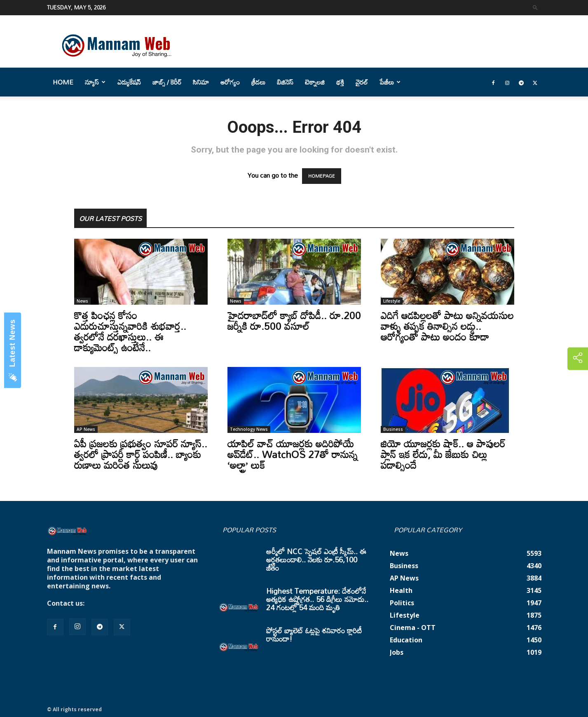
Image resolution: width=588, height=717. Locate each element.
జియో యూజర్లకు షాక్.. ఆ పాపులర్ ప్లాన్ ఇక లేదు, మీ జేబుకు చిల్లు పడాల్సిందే (443, 454)
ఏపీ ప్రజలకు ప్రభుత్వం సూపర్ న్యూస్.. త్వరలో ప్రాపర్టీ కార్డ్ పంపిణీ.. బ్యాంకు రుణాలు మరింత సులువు (141, 454)
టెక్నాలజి (315, 82)
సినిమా (201, 82)
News (82, 301)
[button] (535, 7)
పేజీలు (390, 82)
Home (63, 82)
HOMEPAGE (322, 176)
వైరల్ (362, 82)
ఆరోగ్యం (230, 82)
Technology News (249, 429)
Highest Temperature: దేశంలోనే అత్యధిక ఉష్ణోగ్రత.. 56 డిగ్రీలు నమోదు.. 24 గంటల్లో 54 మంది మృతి (317, 599)
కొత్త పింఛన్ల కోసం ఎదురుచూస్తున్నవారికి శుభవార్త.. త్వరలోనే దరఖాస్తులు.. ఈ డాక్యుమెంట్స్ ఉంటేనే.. (130, 331)
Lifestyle (392, 301)
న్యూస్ (95, 82)
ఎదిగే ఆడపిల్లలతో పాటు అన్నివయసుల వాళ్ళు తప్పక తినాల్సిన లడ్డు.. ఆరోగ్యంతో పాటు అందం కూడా (447, 326)
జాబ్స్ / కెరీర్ (167, 82)
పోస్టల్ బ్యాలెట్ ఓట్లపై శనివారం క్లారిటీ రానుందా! (314, 635)
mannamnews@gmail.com (130, 603)
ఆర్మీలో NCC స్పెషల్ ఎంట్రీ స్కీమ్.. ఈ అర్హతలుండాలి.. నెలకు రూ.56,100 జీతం (316, 559)
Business (393, 429)
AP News (86, 429)
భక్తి (340, 82)
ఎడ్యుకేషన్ (129, 82)
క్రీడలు (258, 82)
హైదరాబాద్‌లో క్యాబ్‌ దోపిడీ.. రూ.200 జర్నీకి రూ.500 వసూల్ (294, 321)
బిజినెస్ (285, 82)
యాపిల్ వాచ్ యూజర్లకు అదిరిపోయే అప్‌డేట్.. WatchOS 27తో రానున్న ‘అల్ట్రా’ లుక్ (293, 454)
